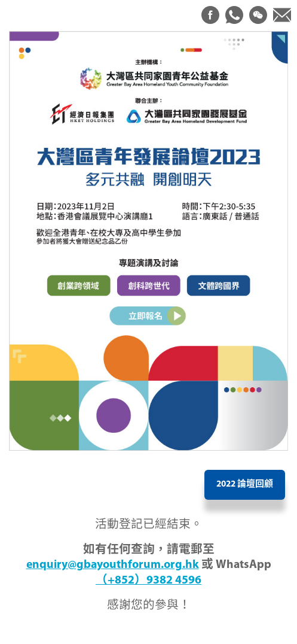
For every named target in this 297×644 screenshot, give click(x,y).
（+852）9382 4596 (148, 581)
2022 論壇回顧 (245, 484)
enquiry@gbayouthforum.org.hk (113, 565)
